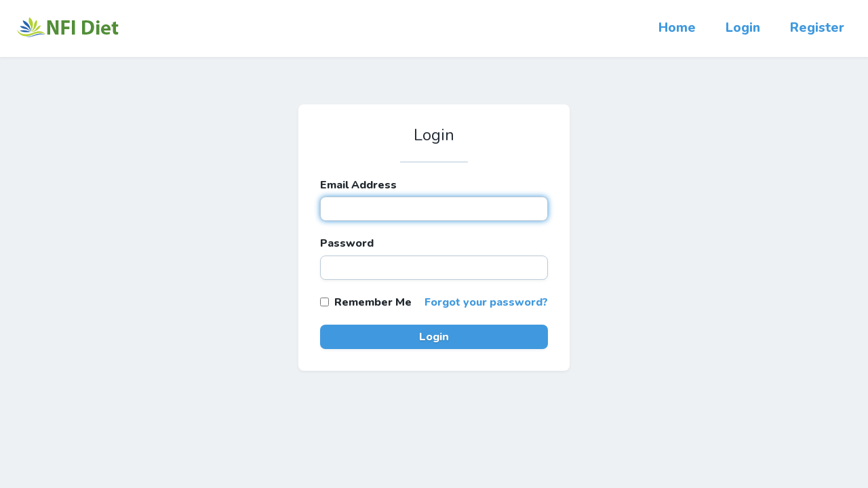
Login (743, 28)
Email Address (358, 185)
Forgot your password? (486, 302)
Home (677, 28)
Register (817, 28)
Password (347, 243)
